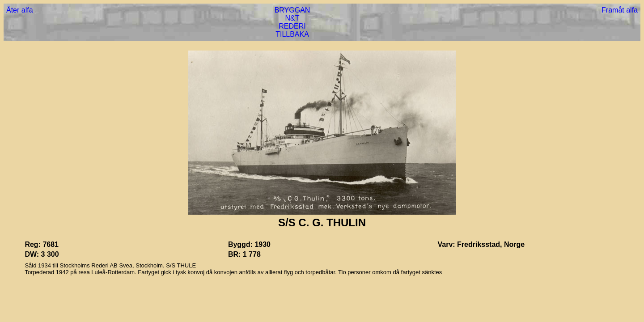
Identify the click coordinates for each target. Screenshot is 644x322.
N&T (292, 18)
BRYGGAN (292, 10)
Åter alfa (20, 10)
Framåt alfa (620, 10)
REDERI (292, 26)
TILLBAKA (292, 34)
